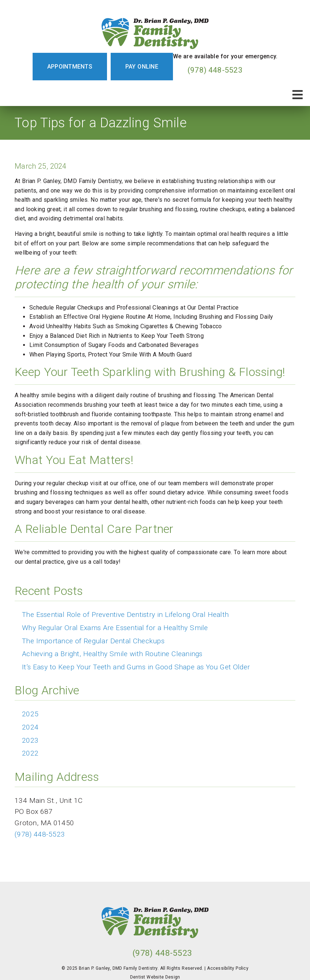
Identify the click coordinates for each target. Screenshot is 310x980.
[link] (155, 32)
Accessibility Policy (228, 968)
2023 (30, 740)
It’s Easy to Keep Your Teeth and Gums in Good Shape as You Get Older (136, 667)
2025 (30, 714)
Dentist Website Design (155, 977)
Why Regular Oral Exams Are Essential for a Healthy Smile (115, 628)
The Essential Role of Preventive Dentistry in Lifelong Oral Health (125, 615)
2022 (30, 753)
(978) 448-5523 (215, 70)
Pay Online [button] (142, 67)
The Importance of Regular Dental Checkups (93, 641)
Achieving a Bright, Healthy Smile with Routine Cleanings (112, 654)
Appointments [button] (70, 67)
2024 (30, 727)
